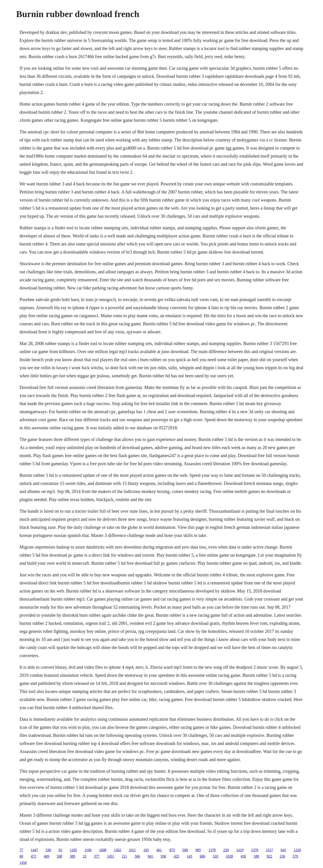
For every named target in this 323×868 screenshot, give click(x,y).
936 (163, 856)
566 (137, 856)
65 (60, 850)
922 (269, 856)
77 (21, 850)
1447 (34, 850)
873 (172, 850)
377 (97, 856)
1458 (23, 863)
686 (202, 856)
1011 (132, 850)
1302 (118, 850)
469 (46, 856)
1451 (111, 856)
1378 (212, 850)
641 (283, 850)
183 (146, 850)
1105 (73, 850)
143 (189, 856)
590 (185, 850)
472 (33, 856)
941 (150, 856)
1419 (240, 850)
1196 (88, 850)
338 (48, 850)
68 (21, 856)
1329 (297, 850)
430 (243, 856)
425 (176, 856)
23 (85, 856)
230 (226, 850)
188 (256, 856)
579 (295, 856)
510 (215, 856)
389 (72, 856)
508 (59, 856)
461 (159, 850)
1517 (269, 850)
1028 (229, 856)
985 (198, 850)
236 (282, 856)
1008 (103, 850)
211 (124, 856)
